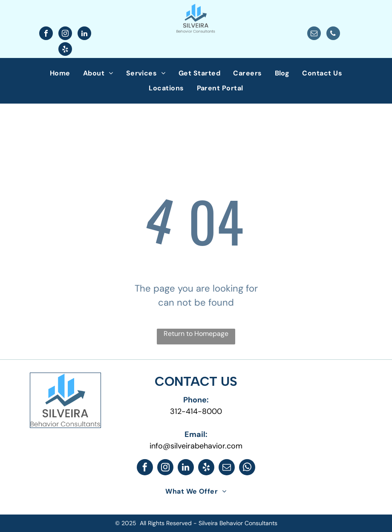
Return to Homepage (196, 334)
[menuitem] (60, 73)
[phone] (333, 34)
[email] (314, 34)
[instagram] (65, 34)
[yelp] (65, 50)
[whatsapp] (247, 468)
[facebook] (46, 34)
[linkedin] (84, 34)
